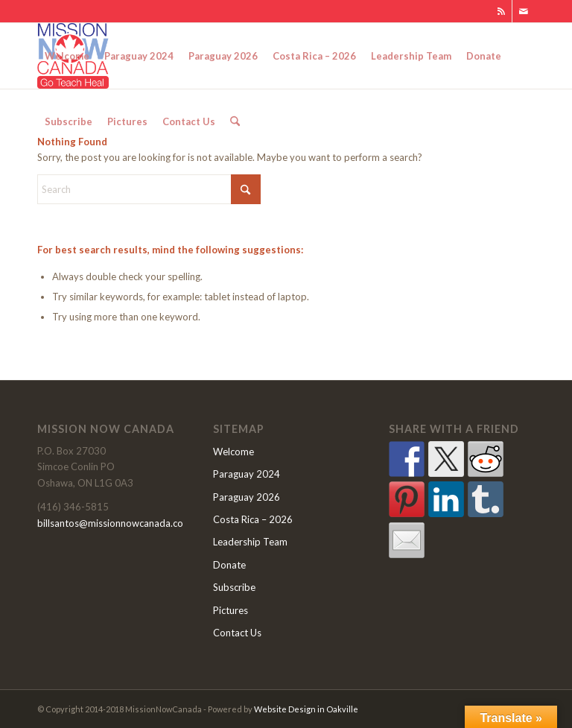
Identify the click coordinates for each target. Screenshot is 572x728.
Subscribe (234, 587)
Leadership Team (250, 542)
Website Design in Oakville (306, 709)
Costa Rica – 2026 (253, 519)
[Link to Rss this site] (501, 11)
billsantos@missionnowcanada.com (114, 523)
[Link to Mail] (524, 11)
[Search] (235, 121)
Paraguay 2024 (247, 474)
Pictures (231, 610)
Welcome (233, 452)
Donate (229, 565)
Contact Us (237, 633)
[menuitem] (67, 56)
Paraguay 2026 (247, 497)
